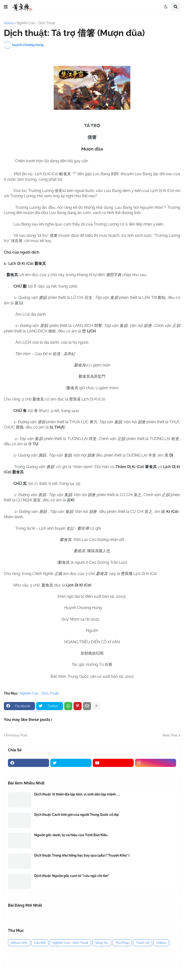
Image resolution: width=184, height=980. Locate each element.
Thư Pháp (122, 943)
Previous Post (17, 735)
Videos (161, 943)
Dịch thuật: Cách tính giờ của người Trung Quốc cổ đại (77, 815)
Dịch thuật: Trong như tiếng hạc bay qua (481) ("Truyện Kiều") (82, 855)
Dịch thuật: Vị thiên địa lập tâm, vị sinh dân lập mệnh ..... (77, 794)
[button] (6, 7)
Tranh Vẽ (143, 943)
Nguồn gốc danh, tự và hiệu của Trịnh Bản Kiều (71, 835)
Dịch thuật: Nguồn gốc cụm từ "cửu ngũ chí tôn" (72, 876)
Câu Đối (40, 943)
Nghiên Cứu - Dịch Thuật (36, 23)
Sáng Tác (102, 943)
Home (9, 23)
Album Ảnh (19, 943)
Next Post (170, 735)
